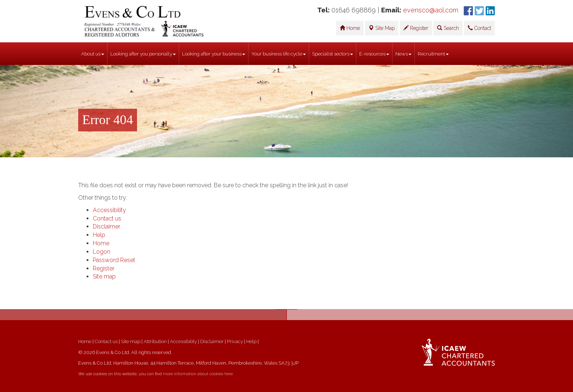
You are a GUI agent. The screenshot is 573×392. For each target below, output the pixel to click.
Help (99, 235)
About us (93, 54)
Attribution (155, 341)
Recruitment (433, 54)
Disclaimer (107, 226)
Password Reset (114, 260)
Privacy (235, 341)
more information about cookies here (198, 374)
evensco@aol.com (431, 10)
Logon (102, 252)
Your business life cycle (279, 54)
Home (350, 28)
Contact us (107, 218)
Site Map (382, 28)
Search (448, 28)
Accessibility (109, 210)
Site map (104, 276)
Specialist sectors (333, 54)
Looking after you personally (143, 54)
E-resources (374, 54)
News (403, 54)
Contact (479, 28)
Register (416, 28)
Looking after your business (214, 54)
